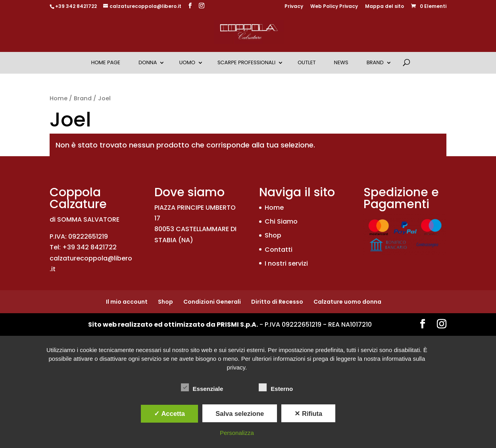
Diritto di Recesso (277, 302)
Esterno (276, 388)
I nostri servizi (286, 263)
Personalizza (237, 433)
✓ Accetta (169, 414)
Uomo (187, 62)
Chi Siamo (281, 221)
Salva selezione (240, 414)
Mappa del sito (384, 7)
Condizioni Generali (212, 302)
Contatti (279, 250)
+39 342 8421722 (76, 6)
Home (59, 98)
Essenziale (202, 388)
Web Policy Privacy (334, 7)
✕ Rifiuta (308, 414)
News (341, 62)
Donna (148, 62)
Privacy (294, 7)
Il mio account (127, 302)
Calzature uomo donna (347, 302)
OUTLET (307, 62)
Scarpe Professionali (246, 62)
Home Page (106, 62)
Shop (273, 235)
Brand (375, 62)
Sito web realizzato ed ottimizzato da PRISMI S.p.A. (173, 325)
